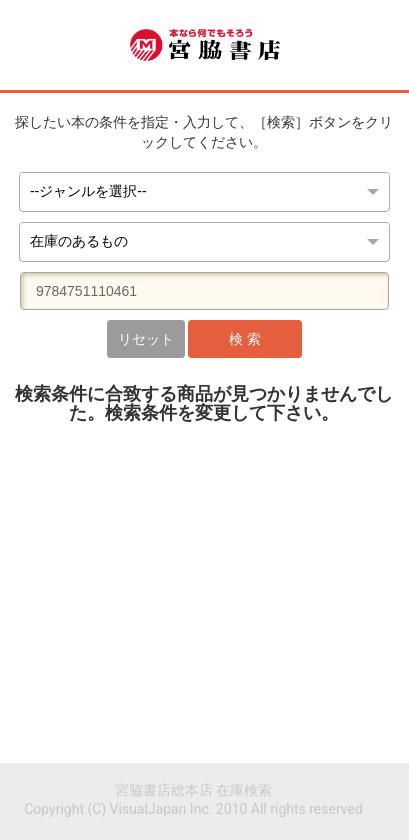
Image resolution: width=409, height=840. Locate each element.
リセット (146, 339)
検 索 (244, 339)
